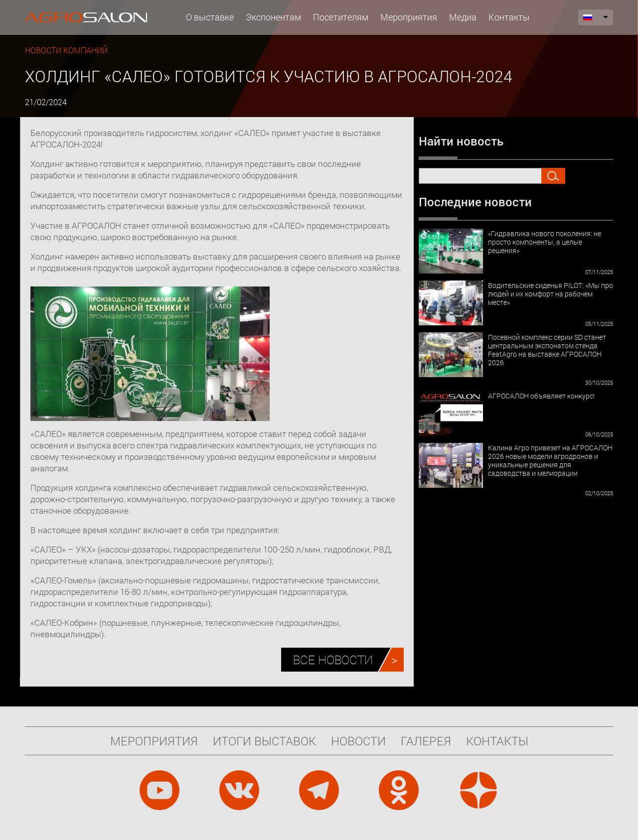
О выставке (210, 17)
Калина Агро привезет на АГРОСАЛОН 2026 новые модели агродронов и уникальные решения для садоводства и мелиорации (550, 460)
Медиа (463, 17)
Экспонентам (273, 17)
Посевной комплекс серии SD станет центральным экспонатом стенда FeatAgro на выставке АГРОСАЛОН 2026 (547, 350)
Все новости (333, 660)
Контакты (509, 17)
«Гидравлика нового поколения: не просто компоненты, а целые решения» (545, 242)
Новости (358, 741)
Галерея (426, 741)
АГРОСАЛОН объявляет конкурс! (541, 396)
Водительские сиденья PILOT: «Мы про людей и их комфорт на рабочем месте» (551, 294)
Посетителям (341, 17)
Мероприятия (409, 17)
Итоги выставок (264, 741)
